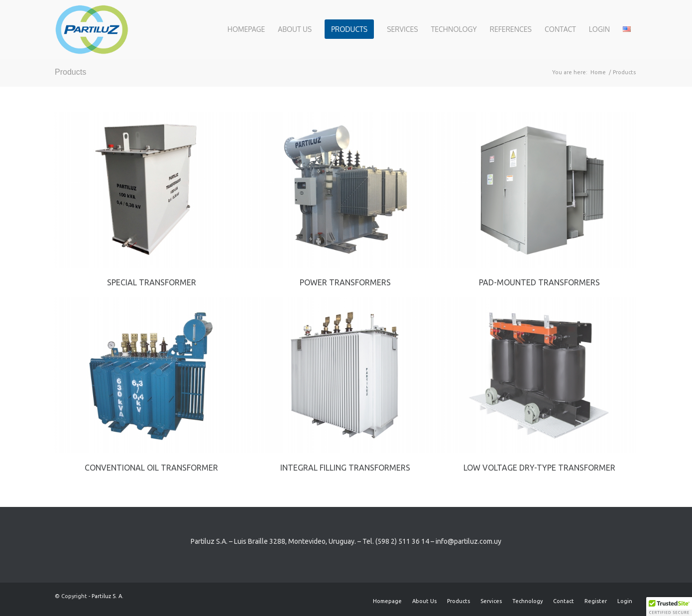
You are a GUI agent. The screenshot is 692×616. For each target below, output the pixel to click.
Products (70, 72)
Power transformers (345, 282)
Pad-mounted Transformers (539, 282)
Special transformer (152, 282)
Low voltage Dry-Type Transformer (539, 468)
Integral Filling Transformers (345, 468)
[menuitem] (246, 29)
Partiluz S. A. (108, 596)
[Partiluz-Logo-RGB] (92, 29)
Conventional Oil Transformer (151, 468)
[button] (669, 607)
